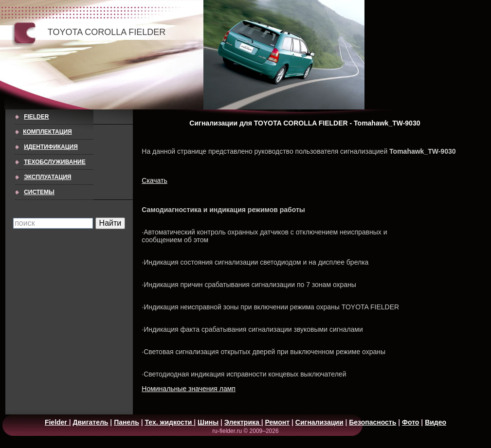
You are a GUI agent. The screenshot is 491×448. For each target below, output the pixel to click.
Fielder (36, 117)
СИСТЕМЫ (39, 192)
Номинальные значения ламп (189, 389)
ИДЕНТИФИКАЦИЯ (51, 147)
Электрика (243, 422)
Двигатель (91, 422)
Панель (127, 422)
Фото (410, 422)
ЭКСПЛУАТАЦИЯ (47, 177)
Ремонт (277, 422)
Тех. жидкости (169, 422)
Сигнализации (319, 422)
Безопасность (373, 422)
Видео (436, 422)
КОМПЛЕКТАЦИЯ (47, 132)
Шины (208, 422)
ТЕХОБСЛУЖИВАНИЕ (55, 162)
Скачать (155, 180)
